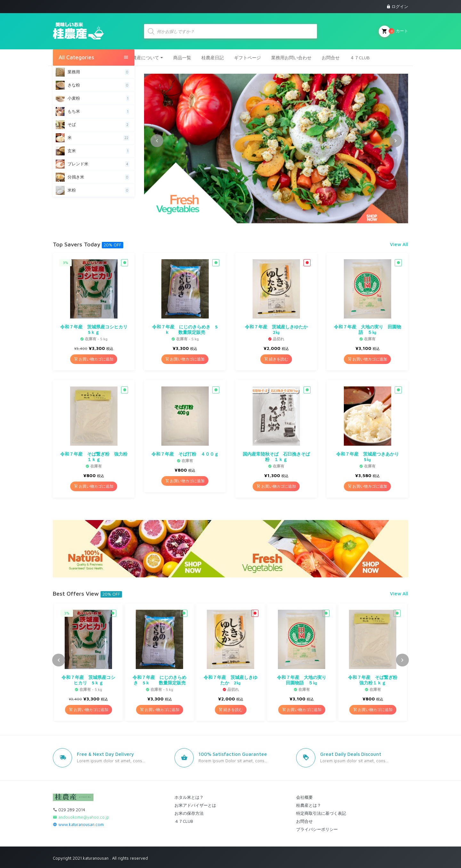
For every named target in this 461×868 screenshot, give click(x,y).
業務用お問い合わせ (291, 57)
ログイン (400, 6)
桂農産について (143, 57)
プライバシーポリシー (317, 829)
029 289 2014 (69, 809)
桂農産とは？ (309, 805)
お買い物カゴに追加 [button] (94, 359)
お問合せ (331, 57)
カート (393, 31)
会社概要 (304, 797)
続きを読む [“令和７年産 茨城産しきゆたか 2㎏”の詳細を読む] (276, 359)
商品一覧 (182, 57)
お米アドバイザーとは (195, 805)
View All (399, 244)
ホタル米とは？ (189, 797)
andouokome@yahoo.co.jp (81, 817)
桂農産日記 (213, 57)
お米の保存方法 (189, 813)
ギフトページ (247, 57)
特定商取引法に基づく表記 (321, 813)
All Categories (94, 57)
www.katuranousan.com (78, 824)
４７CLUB (360, 57)
